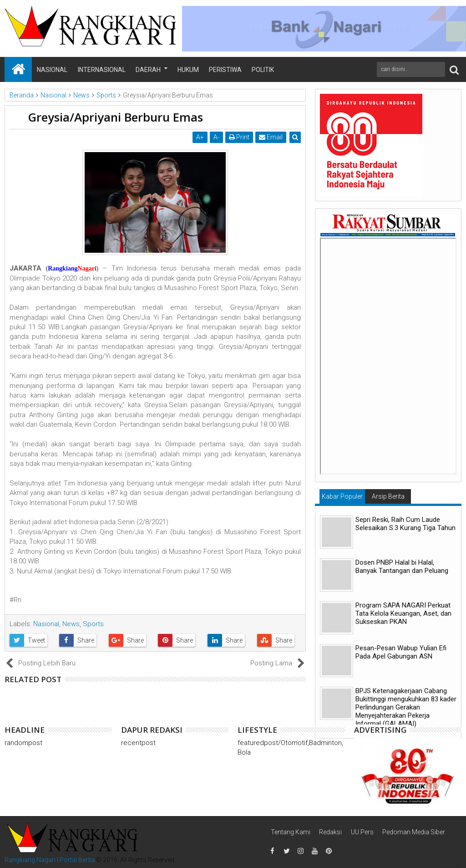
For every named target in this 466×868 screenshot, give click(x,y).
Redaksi (330, 832)
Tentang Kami (291, 832)
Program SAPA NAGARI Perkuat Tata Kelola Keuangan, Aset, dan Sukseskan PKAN (403, 613)
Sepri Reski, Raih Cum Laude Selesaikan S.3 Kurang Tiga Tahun (405, 524)
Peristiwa (225, 70)
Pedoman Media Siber (414, 832)
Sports (93, 624)
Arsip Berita (388, 496)
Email (271, 137)
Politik (263, 70)
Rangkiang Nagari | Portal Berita (50, 860)
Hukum (188, 70)
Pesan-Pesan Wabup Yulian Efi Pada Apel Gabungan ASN (401, 652)
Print (239, 137)
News (71, 624)
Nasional (52, 70)
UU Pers (362, 832)
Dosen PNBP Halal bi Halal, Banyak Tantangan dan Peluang (402, 567)
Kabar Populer (342, 496)
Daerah (148, 70)
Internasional (102, 70)
